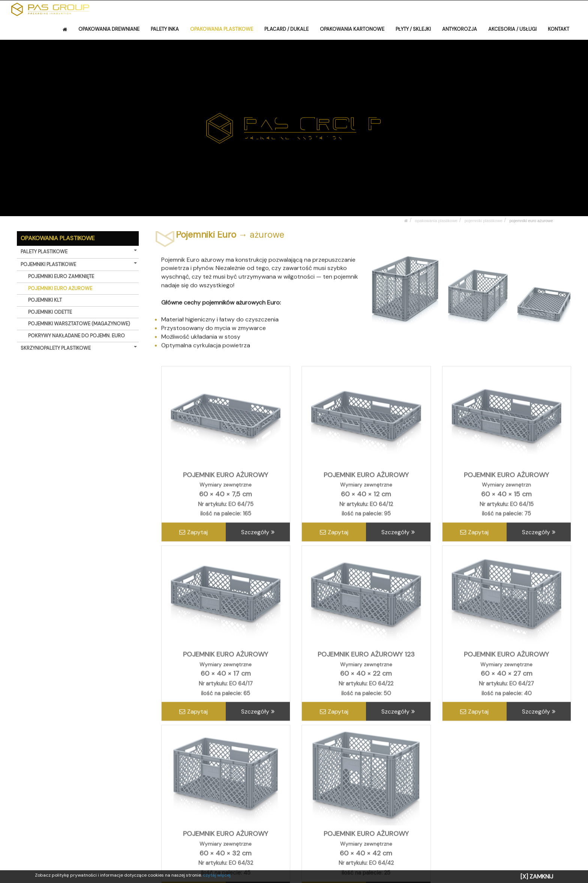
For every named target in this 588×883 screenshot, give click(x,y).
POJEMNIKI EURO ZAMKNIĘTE (61, 276)
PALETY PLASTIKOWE (79, 252)
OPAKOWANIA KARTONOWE (352, 29)
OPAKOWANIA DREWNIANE (109, 29)
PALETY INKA (165, 29)
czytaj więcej (217, 875)
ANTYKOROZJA (460, 29)
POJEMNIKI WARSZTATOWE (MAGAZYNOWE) (79, 324)
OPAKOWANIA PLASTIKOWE (222, 29)
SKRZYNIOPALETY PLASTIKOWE (79, 348)
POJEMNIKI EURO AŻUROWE (531, 221)
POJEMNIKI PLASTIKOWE (484, 221)
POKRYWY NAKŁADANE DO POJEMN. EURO (76, 336)
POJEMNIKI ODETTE (50, 312)
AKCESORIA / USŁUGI (512, 29)
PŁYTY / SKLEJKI (413, 29)
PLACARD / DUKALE (286, 29)
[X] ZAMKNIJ (537, 876)
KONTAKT (559, 29)
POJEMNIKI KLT (45, 300)
